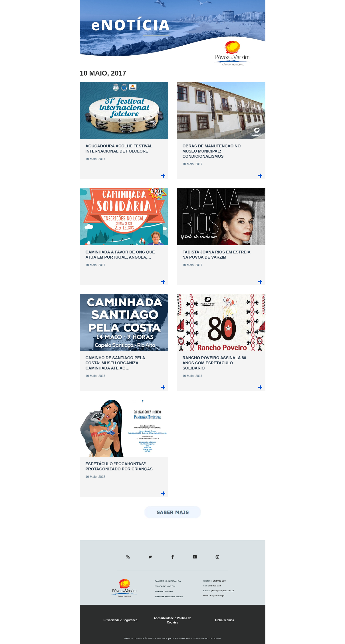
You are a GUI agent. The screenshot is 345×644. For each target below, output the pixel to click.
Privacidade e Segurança (120, 620)
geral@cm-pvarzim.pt (222, 591)
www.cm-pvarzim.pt (214, 595)
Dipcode (217, 638)
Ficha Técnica (225, 620)
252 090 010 (214, 586)
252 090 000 (219, 581)
